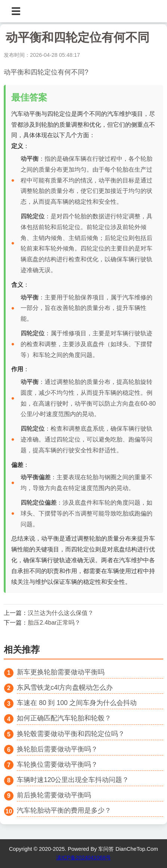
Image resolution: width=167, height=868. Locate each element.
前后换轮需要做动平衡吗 (54, 795)
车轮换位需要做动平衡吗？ (57, 764)
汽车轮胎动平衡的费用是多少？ (64, 810)
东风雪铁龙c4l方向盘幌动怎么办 (65, 687)
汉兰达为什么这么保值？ (61, 613)
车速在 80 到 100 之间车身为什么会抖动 (77, 703)
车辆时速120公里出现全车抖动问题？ (73, 780)
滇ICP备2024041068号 (83, 858)
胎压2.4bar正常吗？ (54, 623)
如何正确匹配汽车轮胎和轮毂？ (64, 718)
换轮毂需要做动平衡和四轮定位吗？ (71, 734)
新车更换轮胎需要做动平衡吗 (61, 672)
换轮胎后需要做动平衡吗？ (57, 749)
